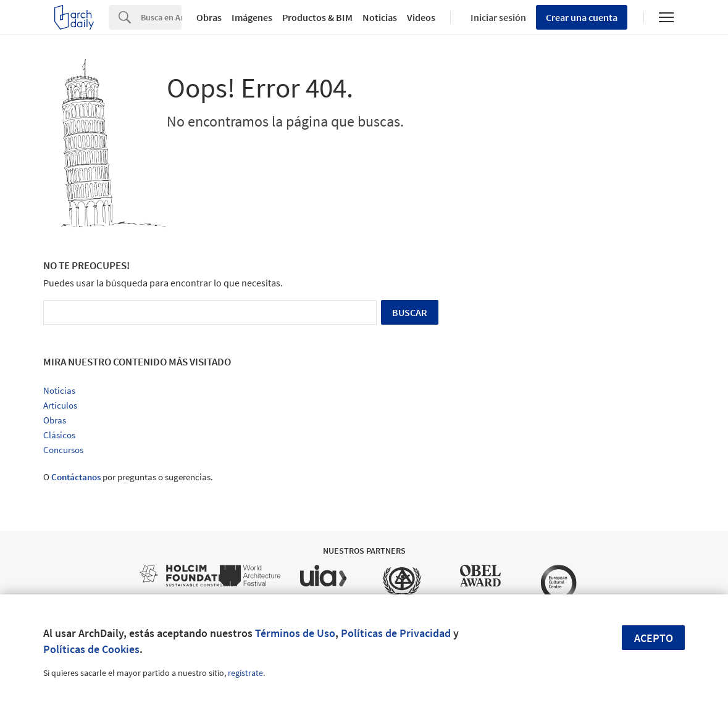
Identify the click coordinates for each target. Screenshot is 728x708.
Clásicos (59, 435)
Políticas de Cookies (91, 649)
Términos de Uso (295, 633)
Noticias (380, 17)
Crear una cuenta (582, 17)
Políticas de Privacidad (396, 633)
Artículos (60, 405)
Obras (209, 17)
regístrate (245, 673)
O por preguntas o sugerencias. (128, 477)
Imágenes (252, 17)
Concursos (63, 450)
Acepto (654, 638)
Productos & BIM (317, 17)
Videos (421, 17)
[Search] (161, 17)
